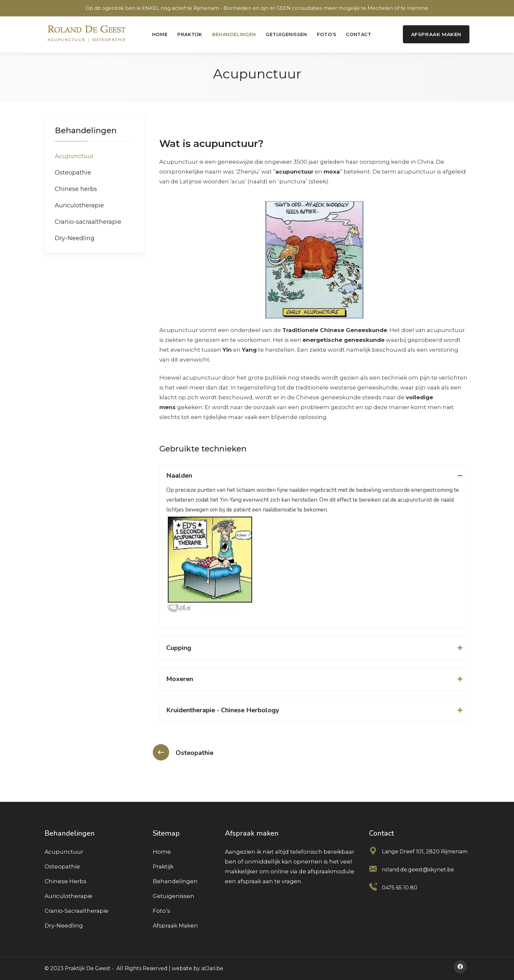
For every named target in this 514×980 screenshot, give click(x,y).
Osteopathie (73, 173)
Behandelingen (234, 34)
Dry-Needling (75, 238)
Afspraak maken (175, 926)
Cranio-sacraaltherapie (88, 222)
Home (160, 34)
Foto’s (327, 34)
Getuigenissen (287, 34)
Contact (358, 34)
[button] (314, 476)
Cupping (179, 648)
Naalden (179, 476)
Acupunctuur (74, 156)
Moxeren (180, 679)
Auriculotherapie (79, 205)
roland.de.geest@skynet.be (418, 870)
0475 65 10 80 (400, 888)
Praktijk (190, 34)
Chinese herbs (76, 189)
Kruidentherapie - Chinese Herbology (223, 710)
